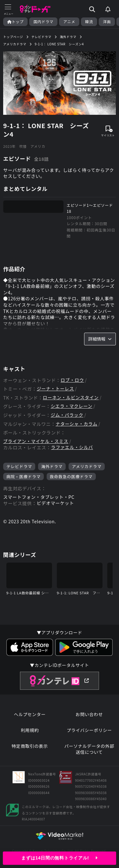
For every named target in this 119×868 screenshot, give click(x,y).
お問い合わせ (89, 714)
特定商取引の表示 (30, 746)
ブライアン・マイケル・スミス (36, 441)
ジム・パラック (67, 415)
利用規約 (30, 730)
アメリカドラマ (87, 466)
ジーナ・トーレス (56, 389)
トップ (15, 22)
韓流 (89, 22)
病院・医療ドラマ (23, 476)
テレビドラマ (19, 466)
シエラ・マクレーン (72, 406)
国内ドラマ (43, 22)
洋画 (107, 22)
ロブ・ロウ (72, 380)
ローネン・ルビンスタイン (71, 398)
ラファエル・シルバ (72, 447)
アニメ (69, 22)
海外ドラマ (52, 466)
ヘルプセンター (30, 714)
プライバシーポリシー (89, 730)
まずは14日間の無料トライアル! (59, 858)
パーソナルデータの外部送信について (89, 749)
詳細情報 (100, 339)
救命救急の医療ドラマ (71, 476)
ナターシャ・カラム (76, 424)
